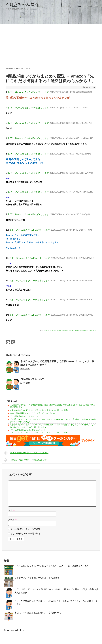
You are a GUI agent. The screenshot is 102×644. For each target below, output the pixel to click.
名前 (12, 510)
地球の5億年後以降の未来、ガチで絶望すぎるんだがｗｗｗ (33, 413)
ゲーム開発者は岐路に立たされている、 (25, 416)
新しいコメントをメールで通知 (25, 529)
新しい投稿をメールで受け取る (25, 534)
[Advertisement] (51, 44)
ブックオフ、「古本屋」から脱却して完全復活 (37, 578)
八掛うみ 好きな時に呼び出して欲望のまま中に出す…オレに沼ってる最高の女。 (41, 410)
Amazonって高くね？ (32, 379)
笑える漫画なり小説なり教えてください (26, 453)
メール (13, 520)
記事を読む (25, 369)
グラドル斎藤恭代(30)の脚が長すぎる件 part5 (27, 430)
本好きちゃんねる (22, 4)
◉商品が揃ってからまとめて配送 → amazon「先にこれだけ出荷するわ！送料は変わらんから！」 (70, 330)
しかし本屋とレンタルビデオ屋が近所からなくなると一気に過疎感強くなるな (52, 566)
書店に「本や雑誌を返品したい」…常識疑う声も (38, 613)
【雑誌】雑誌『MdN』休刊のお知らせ (25, 460)
